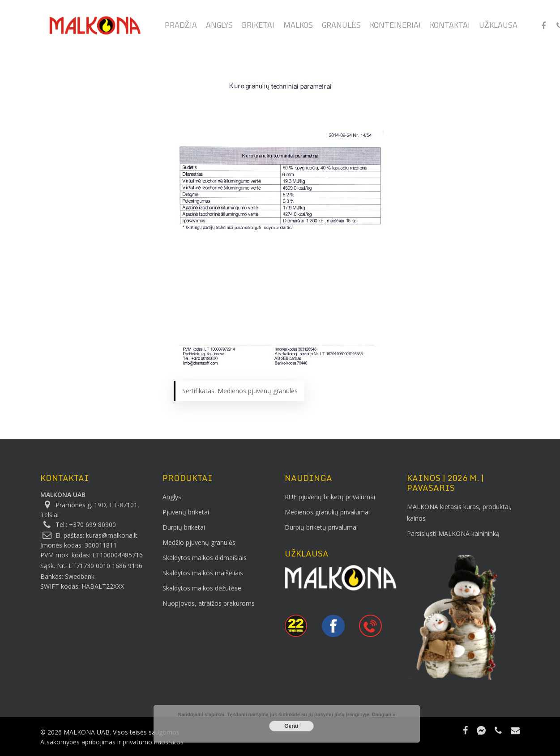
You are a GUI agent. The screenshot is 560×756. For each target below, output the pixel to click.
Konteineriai (395, 27)
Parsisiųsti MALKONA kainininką (453, 533)
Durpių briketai (184, 527)
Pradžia (181, 27)
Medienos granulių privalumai (327, 512)
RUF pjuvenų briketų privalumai (330, 497)
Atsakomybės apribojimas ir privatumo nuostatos (112, 742)
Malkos (298, 27)
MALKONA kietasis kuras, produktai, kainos (459, 512)
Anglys (219, 27)
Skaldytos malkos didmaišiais (205, 558)
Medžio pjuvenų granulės (199, 542)
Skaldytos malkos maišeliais (203, 573)
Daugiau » (384, 714)
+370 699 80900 (92, 525)
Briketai (258, 27)
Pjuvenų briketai (186, 512)
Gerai (291, 726)
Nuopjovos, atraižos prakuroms (209, 603)
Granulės (341, 27)
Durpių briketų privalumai (321, 527)
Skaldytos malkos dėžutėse (202, 588)
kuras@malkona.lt (112, 535)
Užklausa (498, 27)
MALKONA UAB (63, 495)
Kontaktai (450, 27)
